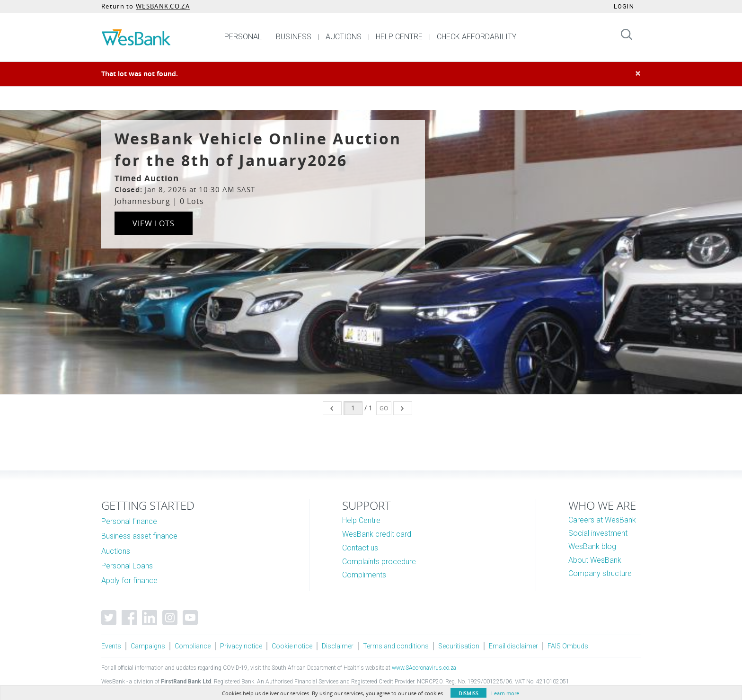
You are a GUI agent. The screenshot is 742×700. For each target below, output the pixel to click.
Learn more (505, 693)
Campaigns (148, 646)
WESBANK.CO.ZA (163, 6)
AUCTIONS (344, 37)
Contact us (360, 548)
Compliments (364, 575)
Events (111, 646)
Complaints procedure (379, 562)
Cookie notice (292, 646)
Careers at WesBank (602, 520)
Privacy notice (241, 646)
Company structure (600, 573)
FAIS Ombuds (568, 646)
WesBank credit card (377, 534)
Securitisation (459, 646)
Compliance (193, 646)
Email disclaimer (513, 646)
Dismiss (468, 693)
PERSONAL (243, 37)
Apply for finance (129, 580)
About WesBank (595, 560)
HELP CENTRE (399, 37)
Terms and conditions (396, 646)
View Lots (154, 223)
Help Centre (361, 520)
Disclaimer (338, 646)
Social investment (598, 533)
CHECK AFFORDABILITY (477, 37)
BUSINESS (294, 37)
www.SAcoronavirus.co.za (424, 668)
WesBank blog (592, 546)
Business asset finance (139, 536)
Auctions (116, 551)
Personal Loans (127, 566)
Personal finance (129, 521)
